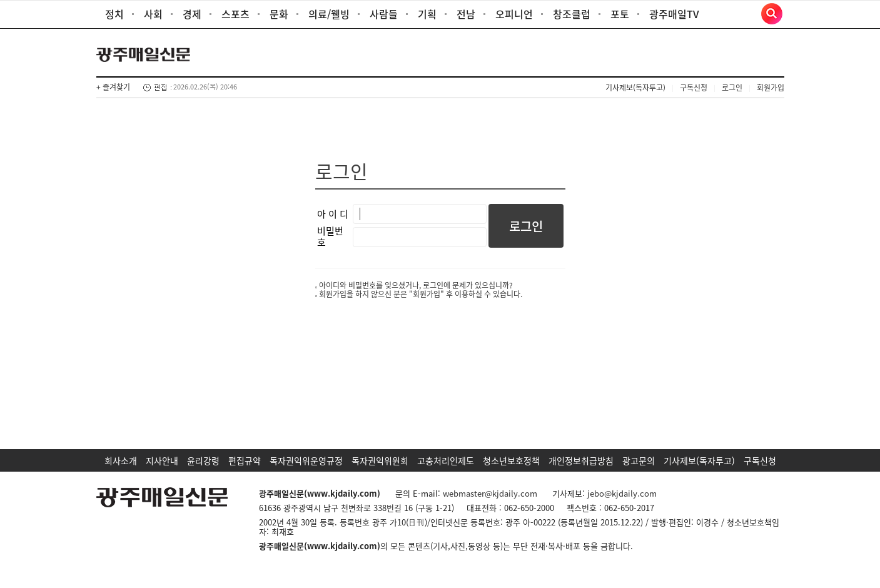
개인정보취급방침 (581, 460)
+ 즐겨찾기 (113, 87)
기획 (427, 14)
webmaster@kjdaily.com (490, 493)
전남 (466, 14)
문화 (279, 14)
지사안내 (162, 460)
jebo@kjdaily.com (622, 493)
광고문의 (639, 460)
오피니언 (514, 14)
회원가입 (771, 88)
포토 (620, 14)
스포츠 (235, 14)
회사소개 (121, 460)
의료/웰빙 (329, 14)
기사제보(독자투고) (635, 88)
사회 (153, 14)
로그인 (732, 88)
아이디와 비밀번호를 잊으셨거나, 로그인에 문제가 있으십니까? (416, 285)
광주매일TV (674, 14)
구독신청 (694, 88)
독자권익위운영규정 (306, 460)
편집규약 (245, 460)
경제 (192, 14)
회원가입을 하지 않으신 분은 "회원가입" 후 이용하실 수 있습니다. (421, 294)
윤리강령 (203, 460)
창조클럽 (572, 14)
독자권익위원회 (380, 460)
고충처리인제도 (446, 460)
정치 (114, 14)
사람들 (384, 14)
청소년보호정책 (511, 460)
